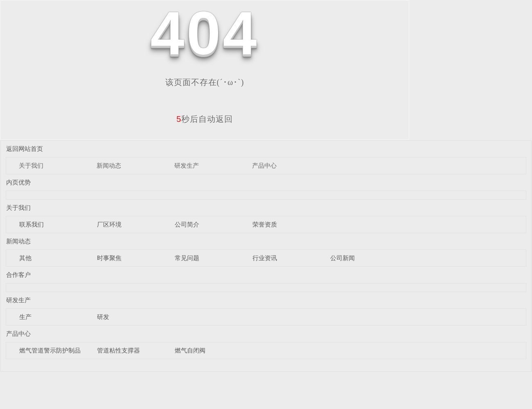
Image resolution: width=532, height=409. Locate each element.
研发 (103, 317)
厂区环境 (109, 224)
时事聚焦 (109, 258)
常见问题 (187, 258)
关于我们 (31, 165)
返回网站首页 (25, 149)
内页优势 (18, 182)
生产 (25, 317)
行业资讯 (265, 258)
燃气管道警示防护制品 (50, 350)
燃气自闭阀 (190, 350)
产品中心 (264, 165)
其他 (25, 258)
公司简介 (187, 224)
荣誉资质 (265, 224)
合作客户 (18, 275)
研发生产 (187, 165)
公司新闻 (343, 258)
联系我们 (32, 224)
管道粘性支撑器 (118, 350)
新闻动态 (109, 165)
